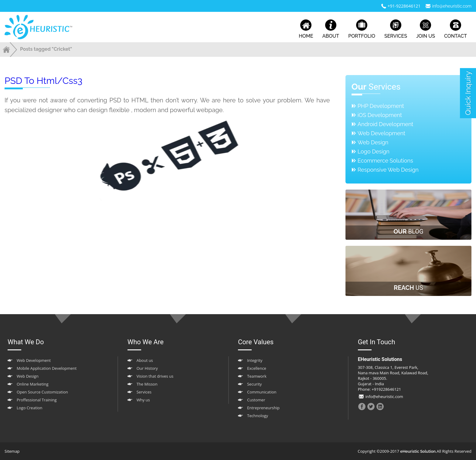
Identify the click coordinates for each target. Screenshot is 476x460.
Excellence (257, 368)
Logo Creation (30, 408)
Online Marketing (33, 384)
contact (456, 29)
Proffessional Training (37, 400)
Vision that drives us (155, 376)
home (306, 29)
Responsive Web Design (388, 170)
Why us (143, 400)
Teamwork (257, 376)
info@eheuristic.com (452, 6)
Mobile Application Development (47, 368)
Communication (262, 392)
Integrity (255, 360)
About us (145, 360)
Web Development (381, 133)
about (331, 29)
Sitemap (12, 451)
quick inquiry (468, 93)
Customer (256, 400)
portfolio (362, 29)
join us (426, 29)
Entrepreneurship (263, 408)
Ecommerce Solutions (385, 161)
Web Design (373, 142)
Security (254, 384)
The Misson (147, 384)
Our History (147, 368)
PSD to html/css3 (43, 81)
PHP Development (381, 106)
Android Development (386, 124)
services (396, 29)
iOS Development (380, 115)
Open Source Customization (42, 392)
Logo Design (374, 151)
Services (144, 392)
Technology (258, 416)
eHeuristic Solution (418, 451)
